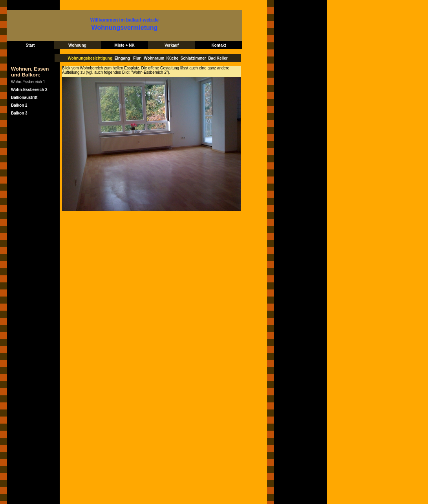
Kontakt (219, 45)
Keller (222, 58)
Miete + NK (124, 45)
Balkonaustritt (24, 97)
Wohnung (77, 45)
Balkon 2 (19, 105)
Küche (173, 58)
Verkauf (172, 45)
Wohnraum (155, 58)
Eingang (122, 58)
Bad (212, 58)
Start (30, 45)
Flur (137, 58)
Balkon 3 (19, 113)
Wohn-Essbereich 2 (29, 90)
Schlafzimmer (193, 58)
